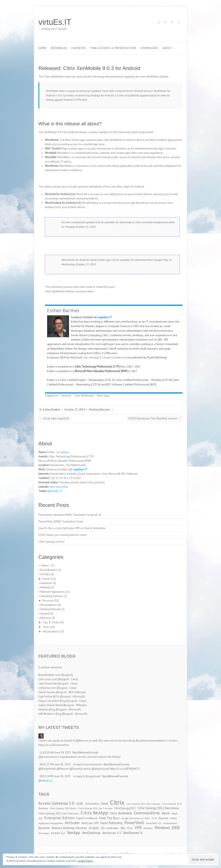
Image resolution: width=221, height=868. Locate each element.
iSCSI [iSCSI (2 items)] (154, 818)
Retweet (84, 753)
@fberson (82, 741)
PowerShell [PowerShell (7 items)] (134, 823)
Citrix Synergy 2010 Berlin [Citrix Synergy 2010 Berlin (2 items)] (63, 808)
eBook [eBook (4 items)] (166, 813)
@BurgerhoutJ (47, 769)
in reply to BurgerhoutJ (87, 776)
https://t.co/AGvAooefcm (54, 745)
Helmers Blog (47, 710)
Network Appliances (53, 592)
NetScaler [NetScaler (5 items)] (72, 823)
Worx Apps (104, 396)
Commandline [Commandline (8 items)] (147, 813)
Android (66, 396)
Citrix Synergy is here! (51, 542)
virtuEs (64, 452)
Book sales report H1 (55, 418)
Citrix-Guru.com (48, 679)
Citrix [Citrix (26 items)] (117, 802)
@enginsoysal (100, 769)
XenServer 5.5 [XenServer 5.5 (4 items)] (112, 833)
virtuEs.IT (55, 22)
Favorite (94, 753)
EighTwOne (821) (49, 697)
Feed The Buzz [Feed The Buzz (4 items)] (109, 818)
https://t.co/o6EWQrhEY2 (125, 769)
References (59, 48)
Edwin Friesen (47, 692)
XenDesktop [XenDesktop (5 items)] (91, 833)
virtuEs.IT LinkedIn (165, 22)
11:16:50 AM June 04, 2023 (55, 753)
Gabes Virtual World (50, 705)
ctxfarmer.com (47, 688)
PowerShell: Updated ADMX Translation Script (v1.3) (70, 515)
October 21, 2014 (75, 410)
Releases (105, 410)
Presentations (49, 605)
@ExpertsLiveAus (80, 769)
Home (42, 48)
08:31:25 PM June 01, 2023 (55, 764)
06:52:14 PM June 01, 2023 (55, 776)
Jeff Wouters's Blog (50, 714)
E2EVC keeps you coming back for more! (63, 535)
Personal (48, 601)
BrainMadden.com (49, 675)
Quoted (45, 614)
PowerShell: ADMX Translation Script (61, 522)
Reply (76, 753)
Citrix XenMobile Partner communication (69, 291)
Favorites (79, 48)
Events (47, 579)
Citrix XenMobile (84, 396)
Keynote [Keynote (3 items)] (163, 818)
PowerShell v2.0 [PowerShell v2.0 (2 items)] (154, 823)
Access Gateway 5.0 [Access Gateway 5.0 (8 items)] (56, 803)
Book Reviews (49, 570)
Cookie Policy (85, 861)
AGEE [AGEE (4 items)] (80, 803)
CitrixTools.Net (48, 684)
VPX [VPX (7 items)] (138, 828)
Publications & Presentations (113, 48)
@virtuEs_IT (55, 491)
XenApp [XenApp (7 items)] (74, 833)
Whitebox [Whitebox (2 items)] (148, 828)
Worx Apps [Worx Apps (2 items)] (44, 833)
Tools (46, 627)
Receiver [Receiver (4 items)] (44, 828)
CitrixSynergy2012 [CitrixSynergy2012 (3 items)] (125, 808)
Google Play (161, 260)
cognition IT (105, 317)
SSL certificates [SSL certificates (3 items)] (110, 828)
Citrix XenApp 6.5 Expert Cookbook (104, 358)
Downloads (149, 48)
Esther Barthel (63, 310)
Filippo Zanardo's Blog (52, 701)
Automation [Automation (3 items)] (92, 804)
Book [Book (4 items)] (105, 803)
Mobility (94, 410)
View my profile (59, 487)
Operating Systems (52, 596)
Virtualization (51, 631)
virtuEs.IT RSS (172, 22)
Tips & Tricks (51, 622)
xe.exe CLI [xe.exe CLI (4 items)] (58, 833)
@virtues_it (45, 781)
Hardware (46, 583)
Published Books (51, 609)
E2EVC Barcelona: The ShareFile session (155, 418)
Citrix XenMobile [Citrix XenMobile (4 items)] (121, 813)
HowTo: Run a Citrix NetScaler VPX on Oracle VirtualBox (72, 528)
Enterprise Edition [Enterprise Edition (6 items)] (59, 818)
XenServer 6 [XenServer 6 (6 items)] (133, 833)
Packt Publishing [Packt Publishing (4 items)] (111, 823)
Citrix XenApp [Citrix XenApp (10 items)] (94, 813)
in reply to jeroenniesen (88, 764)
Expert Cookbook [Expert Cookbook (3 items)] (87, 818)
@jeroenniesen (48, 757)
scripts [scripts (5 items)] (94, 828)
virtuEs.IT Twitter (159, 22)
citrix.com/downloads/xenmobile (155, 222)
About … (169, 48)
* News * (45, 566)
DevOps (45, 574)
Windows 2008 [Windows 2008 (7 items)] (167, 828)
